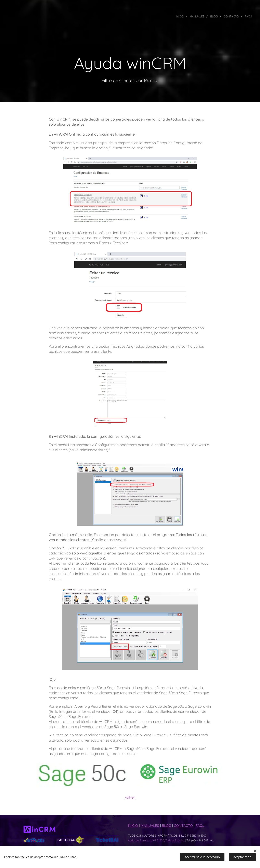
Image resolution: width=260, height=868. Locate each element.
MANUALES (150, 825)
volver (130, 797)
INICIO (133, 825)
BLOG (167, 825)
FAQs (200, 825)
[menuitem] (171, 16)
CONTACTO (184, 825)
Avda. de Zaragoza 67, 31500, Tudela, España (156, 840)
